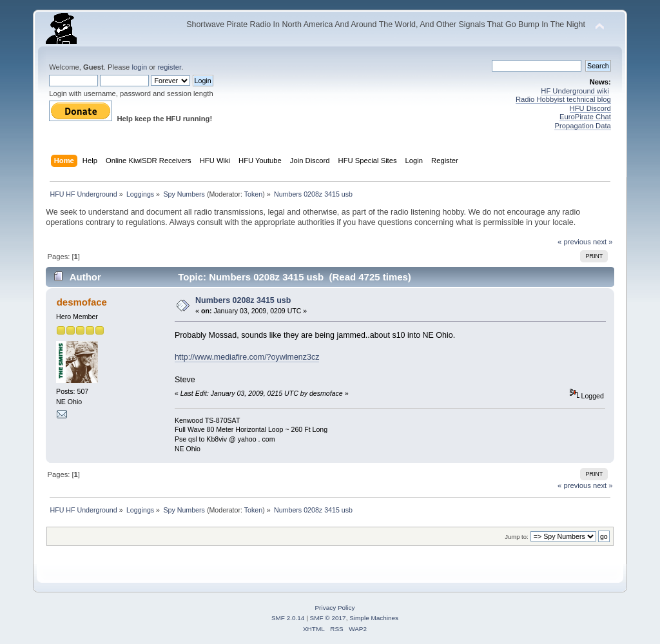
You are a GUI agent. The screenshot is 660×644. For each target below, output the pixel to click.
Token (253, 194)
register (169, 67)
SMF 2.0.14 (288, 618)
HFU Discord (590, 108)
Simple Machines (374, 618)
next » (603, 242)
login (139, 67)
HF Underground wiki (575, 91)
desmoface (82, 302)
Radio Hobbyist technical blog (563, 99)
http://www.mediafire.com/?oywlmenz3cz (247, 357)
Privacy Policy (335, 608)
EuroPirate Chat (585, 117)
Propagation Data (582, 126)
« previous (574, 242)
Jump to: (517, 537)
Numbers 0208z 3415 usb (243, 300)
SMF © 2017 (328, 618)
